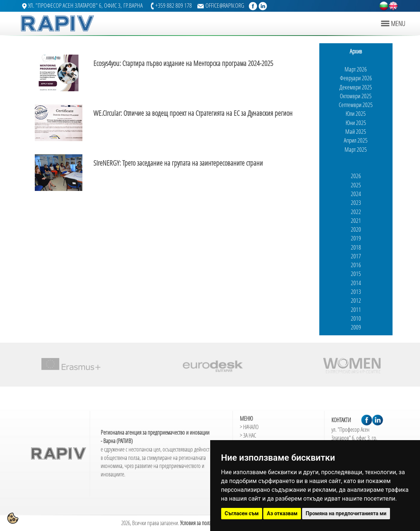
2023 (356, 202)
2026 (356, 176)
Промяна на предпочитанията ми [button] (346, 513)
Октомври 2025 (356, 96)
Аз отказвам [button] (282, 513)
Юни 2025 (356, 123)
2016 (356, 265)
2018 (356, 247)
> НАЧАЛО (249, 427)
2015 (356, 274)
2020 (356, 229)
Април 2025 (356, 140)
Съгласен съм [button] (242, 513)
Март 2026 (356, 69)
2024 (356, 194)
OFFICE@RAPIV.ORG (225, 5)
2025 (356, 185)
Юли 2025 (356, 113)
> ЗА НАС (248, 435)
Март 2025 (356, 149)
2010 (356, 318)
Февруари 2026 (356, 78)
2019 (356, 238)
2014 (356, 283)
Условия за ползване (200, 523)
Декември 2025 (356, 87)
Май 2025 (356, 131)
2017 (356, 256)
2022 (356, 212)
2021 (356, 220)
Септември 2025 (356, 105)
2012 (356, 300)
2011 (356, 309)
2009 (356, 327)
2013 (356, 292)
